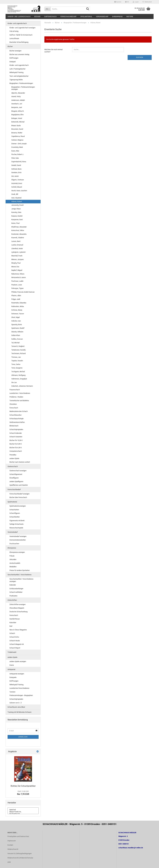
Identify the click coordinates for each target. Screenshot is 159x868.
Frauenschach (15, 390)
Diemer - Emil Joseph (19, 144)
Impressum (12, 841)
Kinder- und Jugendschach (19, 17)
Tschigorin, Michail (18, 372)
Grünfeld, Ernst (17, 183)
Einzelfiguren (14, 478)
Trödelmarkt (12, 652)
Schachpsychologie (17, 419)
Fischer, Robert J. (18, 154)
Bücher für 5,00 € (16, 444)
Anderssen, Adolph (18, 100)
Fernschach (14, 408)
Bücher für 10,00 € (16, 440)
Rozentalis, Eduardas (19, 303)
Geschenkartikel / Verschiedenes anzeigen (21, 580)
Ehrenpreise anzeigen (17, 552)
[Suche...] (47, 9)
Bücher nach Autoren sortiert (20, 462)
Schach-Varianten (16, 437)
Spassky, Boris (17, 325)
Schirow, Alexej (17, 310)
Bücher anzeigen (15, 51)
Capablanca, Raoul (18, 136)
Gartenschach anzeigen (18, 471)
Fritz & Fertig (14, 31)
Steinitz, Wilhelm (17, 332)
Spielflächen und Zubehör (19, 485)
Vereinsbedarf (102, 17)
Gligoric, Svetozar (18, 180)
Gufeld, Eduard (17, 187)
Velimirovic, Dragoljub (19, 379)
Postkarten (13, 596)
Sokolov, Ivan (16, 321)
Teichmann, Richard (18, 353)
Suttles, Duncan (17, 339)
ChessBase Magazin (17, 608)
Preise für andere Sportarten (20, 570)
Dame (12, 665)
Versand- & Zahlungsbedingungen (20, 853)
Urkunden (13, 559)
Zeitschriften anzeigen (18, 604)
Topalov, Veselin (17, 361)
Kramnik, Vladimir (18, 238)
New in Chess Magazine (18, 630)
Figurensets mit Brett (17, 521)
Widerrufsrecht (13, 849)
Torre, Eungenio (17, 368)
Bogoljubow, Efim (17, 115)
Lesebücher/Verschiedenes (19, 688)
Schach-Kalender (16, 433)
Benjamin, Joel (17, 107)
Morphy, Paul (16, 263)
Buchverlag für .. (23, 814)
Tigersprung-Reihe (16, 80)
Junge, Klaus (16, 209)
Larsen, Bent (16, 241)
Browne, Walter (17, 133)
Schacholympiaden (16, 429)
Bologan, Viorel (17, 118)
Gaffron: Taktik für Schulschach (21, 35)
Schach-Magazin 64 (17, 644)
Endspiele (13, 677)
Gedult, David (16, 165)
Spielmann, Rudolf (18, 328)
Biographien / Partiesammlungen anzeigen (23, 88)
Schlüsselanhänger (16, 589)
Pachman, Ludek (17, 281)
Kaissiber (13, 623)
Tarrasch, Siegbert (18, 346)
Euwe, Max (15, 151)
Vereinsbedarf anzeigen (18, 536)
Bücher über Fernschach (18, 497)
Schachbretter (15, 517)
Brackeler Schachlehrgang (19, 42)
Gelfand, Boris (16, 169)
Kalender (13, 585)
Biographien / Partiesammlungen (21, 83)
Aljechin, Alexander (18, 93)
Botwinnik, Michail (18, 122)
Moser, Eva (15, 267)
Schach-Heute (15, 641)
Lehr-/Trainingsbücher (17, 69)
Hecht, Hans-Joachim (19, 191)
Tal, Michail (15, 343)
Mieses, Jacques (18, 259)
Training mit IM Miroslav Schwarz (19, 712)
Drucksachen (14, 544)
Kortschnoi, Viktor (18, 230)
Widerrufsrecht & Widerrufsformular (20, 858)
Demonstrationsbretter (18, 540)
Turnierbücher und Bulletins (19, 401)
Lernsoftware (14, 38)
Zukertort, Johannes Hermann (22, 386)
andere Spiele (14, 458)
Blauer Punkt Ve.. (23, 812)
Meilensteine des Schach (19, 411)
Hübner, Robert (17, 202)
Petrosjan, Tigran (17, 288)
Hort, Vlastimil (16, 198)
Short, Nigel (15, 317)
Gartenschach (50, 17)
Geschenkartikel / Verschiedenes (20, 575)
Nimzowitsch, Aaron (19, 277)
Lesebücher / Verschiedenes (20, 393)
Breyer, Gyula (16, 125)
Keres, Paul (15, 223)
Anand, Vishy (16, 96)
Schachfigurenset (16, 474)
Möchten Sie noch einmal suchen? (53, 51)
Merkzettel (147, 2)
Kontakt (10, 845)
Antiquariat (11, 669)
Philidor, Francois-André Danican (23, 292)
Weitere (130, 17)
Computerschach (16, 451)
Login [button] (136, 2)
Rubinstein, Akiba (18, 306)
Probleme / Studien (16, 397)
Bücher (37, 17)
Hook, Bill (15, 194)
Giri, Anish (15, 176)
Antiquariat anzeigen (17, 674)
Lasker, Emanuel (17, 245)
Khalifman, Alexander (19, 227)
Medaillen (13, 567)
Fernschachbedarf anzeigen (19, 494)
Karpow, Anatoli (17, 216)
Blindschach (14, 426)
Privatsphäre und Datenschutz (18, 836)
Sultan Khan (16, 335)
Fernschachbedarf (68, 17)
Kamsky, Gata (16, 212)
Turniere (12, 692)
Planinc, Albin (16, 296)
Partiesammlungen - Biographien (21, 695)
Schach (12, 633)
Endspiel (13, 62)
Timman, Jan (16, 357)
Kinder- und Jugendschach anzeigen (22, 28)
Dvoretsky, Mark (17, 147)
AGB (9, 862)
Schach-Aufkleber (16, 592)
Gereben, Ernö (16, 172)
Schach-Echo (14, 637)
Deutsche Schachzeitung (18, 612)
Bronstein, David (17, 129)
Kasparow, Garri (17, 220)
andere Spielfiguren (16, 482)
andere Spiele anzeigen (18, 661)
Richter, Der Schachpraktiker (23, 786)
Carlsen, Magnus (17, 140)
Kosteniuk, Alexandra (19, 234)
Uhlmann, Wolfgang (18, 375)
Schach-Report (15, 648)
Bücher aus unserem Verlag (19, 54)
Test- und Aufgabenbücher (19, 76)
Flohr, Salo (15, 158)
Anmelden (23, 737)
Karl (11, 626)
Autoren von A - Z (16, 703)
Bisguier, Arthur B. (18, 111)
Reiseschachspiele (16, 528)
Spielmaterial (86, 17)
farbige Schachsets (17, 524)
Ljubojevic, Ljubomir (18, 252)
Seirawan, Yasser (18, 314)
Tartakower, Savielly (18, 350)
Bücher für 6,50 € (16, 448)
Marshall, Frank (17, 256)
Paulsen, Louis (17, 285)
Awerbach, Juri (17, 104)
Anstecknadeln (15, 563)
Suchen (118, 2)
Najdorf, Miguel (17, 270)
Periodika (13, 455)
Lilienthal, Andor (17, 249)
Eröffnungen (14, 58)
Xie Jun (14, 382)
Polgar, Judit (16, 299)
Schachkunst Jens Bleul (16, 707)
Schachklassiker (15, 415)
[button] (127, 2)
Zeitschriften (12, 600)
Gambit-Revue (15, 619)
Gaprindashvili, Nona (19, 162)
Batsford (23, 810)
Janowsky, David (17, 205)
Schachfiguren (15, 513)
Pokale (12, 556)
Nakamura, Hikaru (18, 274)
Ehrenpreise (117, 17)
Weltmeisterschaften (17, 422)
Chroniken (13, 404)
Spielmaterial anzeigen (18, 506)
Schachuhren (14, 510)
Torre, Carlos (16, 364)
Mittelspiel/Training (16, 72)
